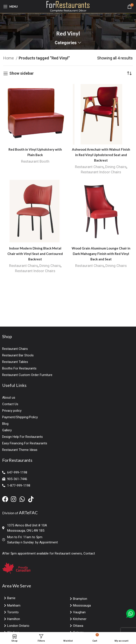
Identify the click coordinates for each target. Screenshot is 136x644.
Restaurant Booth (35, 161)
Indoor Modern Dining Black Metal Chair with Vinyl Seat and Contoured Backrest (35, 254)
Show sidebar (22, 73)
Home (9, 58)
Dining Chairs (116, 167)
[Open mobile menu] (11, 7)
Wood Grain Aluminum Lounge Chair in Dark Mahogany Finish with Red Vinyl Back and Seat (101, 254)
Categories (66, 43)
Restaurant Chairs (89, 167)
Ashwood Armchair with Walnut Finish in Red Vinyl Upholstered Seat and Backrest (101, 155)
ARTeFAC (28, 513)
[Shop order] (129, 73)
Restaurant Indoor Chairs (101, 172)
